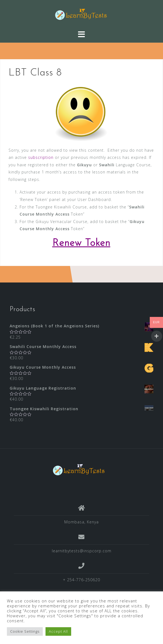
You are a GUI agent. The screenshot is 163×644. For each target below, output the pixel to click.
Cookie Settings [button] (25, 631)
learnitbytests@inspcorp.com (82, 551)
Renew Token (81, 243)
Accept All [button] (58, 631)
